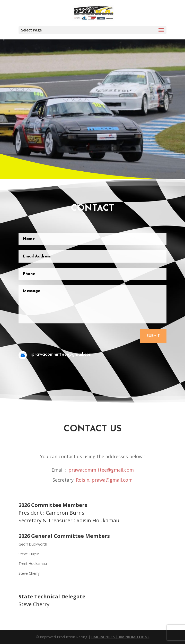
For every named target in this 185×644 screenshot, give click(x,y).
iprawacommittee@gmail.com (100, 470)
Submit (152, 333)
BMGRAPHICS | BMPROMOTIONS (120, 637)
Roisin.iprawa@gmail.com (104, 480)
